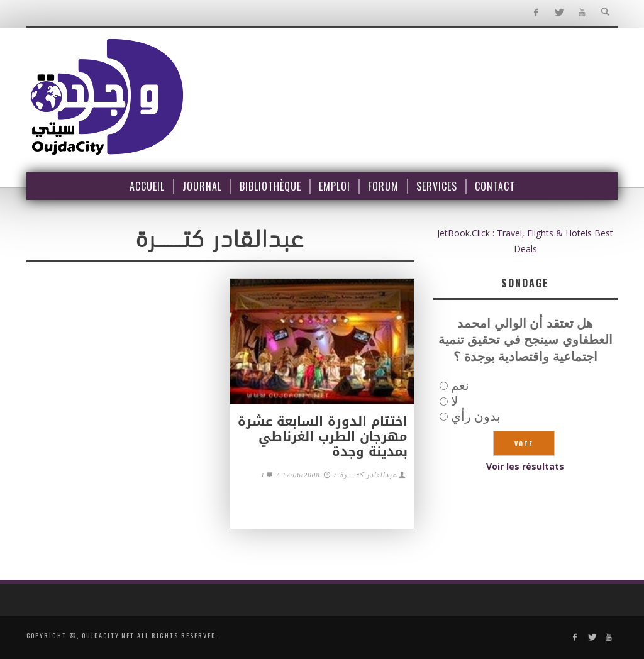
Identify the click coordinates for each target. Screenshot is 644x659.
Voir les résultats (525, 466)
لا (454, 401)
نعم (460, 385)
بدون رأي (476, 416)
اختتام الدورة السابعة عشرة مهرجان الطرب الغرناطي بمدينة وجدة (323, 436)
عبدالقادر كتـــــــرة (369, 476)
